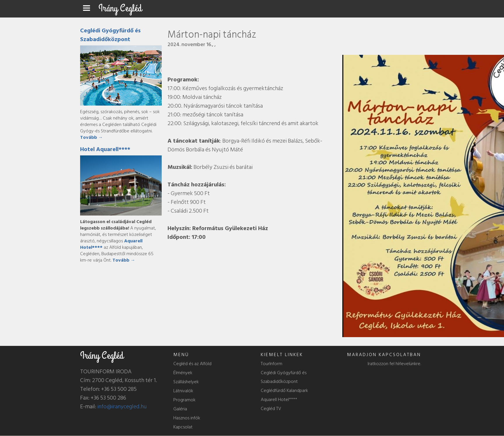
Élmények (183, 373)
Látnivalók (183, 391)
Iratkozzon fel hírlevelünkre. (394, 364)
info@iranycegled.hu (122, 407)
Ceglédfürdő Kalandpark (284, 391)
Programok (184, 400)
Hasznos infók (187, 418)
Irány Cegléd (120, 8)
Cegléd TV (271, 409)
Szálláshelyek (186, 382)
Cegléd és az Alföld (192, 364)
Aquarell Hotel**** (279, 400)
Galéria (180, 409)
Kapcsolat (183, 427)
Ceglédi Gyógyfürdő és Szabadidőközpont (110, 35)
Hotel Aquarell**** (105, 149)
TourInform (272, 364)
